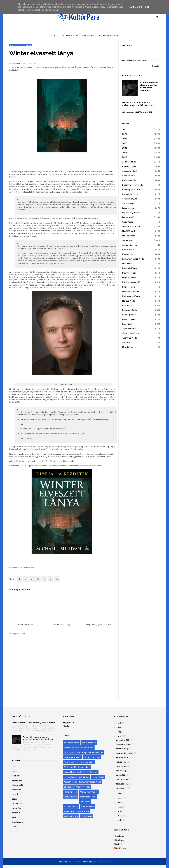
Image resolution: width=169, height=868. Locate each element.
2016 (119, 820)
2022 (125, 139)
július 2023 (121, 762)
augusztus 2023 (123, 757)
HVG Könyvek (129, 231)
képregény (17, 780)
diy (13, 767)
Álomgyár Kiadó (130, 338)
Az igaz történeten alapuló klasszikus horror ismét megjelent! (149, 86)
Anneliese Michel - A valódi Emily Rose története (34, 723)
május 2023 (121, 771)
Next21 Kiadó (129, 301)
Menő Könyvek (129, 287)
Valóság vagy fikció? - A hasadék (137, 112)
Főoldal (55, 36)
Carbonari (121, 840)
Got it (148, 7)
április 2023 (121, 775)
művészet (16, 790)
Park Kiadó (127, 305)
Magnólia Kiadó (129, 268)
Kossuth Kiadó (129, 254)
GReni (119, 844)
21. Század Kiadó (130, 162)
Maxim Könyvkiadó (131, 282)
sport (14, 799)
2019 (119, 807)
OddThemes (75, 862)
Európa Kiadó (128, 208)
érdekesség (17, 822)
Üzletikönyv (128, 347)
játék (14, 771)
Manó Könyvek (129, 277)
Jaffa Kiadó (127, 240)
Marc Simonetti (52, 461)
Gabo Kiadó (128, 222)
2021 (125, 134)
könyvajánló (17, 785)
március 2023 (122, 779)
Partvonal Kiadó (129, 310)
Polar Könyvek (129, 319)
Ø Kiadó (126, 342)
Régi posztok (69, 722)
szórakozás (17, 804)
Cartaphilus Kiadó (130, 194)
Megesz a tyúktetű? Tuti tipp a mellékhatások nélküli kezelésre (138, 104)
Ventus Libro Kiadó (131, 333)
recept (15, 794)
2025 (125, 152)
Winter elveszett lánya (21, 45)
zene (14, 817)
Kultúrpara (121, 848)
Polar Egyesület (129, 315)
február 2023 (122, 784)
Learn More (136, 7)
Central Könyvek (130, 199)
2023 (125, 143)
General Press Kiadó (131, 226)
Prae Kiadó (127, 324)
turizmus (16, 813)
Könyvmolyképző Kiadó (133, 259)
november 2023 (123, 744)
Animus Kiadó (128, 175)
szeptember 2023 (124, 753)
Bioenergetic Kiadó (131, 189)
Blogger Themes (103, 862)
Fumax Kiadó (128, 217)
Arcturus (17, 63)
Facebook (88, 36)
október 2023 (122, 749)
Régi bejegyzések (108, 36)
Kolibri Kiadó (128, 249)
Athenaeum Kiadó (130, 180)
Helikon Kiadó (129, 236)
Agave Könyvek (129, 166)
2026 (125, 157)
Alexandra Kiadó (130, 171)
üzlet (14, 827)
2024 (125, 148)
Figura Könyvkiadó (131, 212)
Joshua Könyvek (129, 245)
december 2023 (123, 740)
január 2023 (121, 788)
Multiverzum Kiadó (131, 296)
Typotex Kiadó (129, 328)
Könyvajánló (71, 36)
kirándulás (17, 776)
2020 (125, 129)
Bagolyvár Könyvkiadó (132, 185)
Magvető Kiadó (129, 273)
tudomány (17, 808)
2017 (119, 816)
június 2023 (121, 766)
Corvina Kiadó (129, 203)
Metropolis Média (130, 291)
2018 (119, 811)
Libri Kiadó (127, 263)
